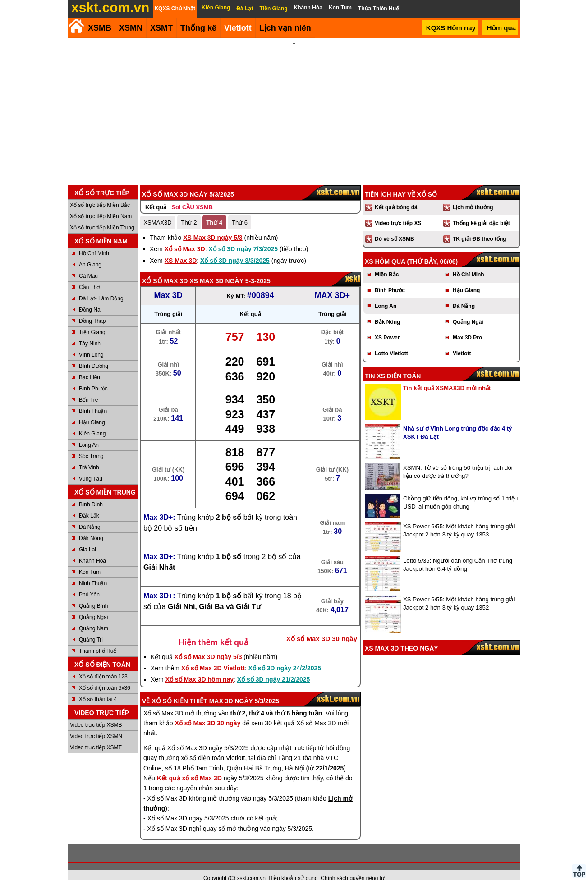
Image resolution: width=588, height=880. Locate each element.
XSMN (131, 28)
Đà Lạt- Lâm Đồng (101, 286)
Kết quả (156, 195)
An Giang (90, 252)
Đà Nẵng (90, 515)
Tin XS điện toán (393, 364)
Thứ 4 (214, 210)
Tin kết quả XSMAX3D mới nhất (447, 376)
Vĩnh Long (91, 343)
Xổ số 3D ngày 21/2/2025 (274, 667)
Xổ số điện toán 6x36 (105, 676)
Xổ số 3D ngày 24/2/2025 (285, 656)
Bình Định (91, 492)
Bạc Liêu (90, 365)
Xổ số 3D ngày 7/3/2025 (243, 237)
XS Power (387, 325)
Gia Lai (87, 537)
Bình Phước (93, 376)
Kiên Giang (92, 422)
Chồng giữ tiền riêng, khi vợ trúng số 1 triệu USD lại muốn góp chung (460, 490)
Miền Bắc (387, 262)
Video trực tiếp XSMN (96, 724)
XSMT (161, 28)
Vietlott (462, 341)
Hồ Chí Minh (94, 241)
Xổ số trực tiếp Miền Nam (101, 204)
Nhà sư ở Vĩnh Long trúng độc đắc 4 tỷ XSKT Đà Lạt (457, 420)
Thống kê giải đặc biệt (481, 211)
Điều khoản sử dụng (293, 866)
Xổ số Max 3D (185, 237)
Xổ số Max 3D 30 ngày (322, 626)
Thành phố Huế (98, 639)
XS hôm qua (385, 249)
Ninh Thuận (93, 571)
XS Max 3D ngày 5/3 (213, 225)
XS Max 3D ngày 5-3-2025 (230, 269)
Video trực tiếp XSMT (96, 735)
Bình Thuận (93, 399)
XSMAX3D (157, 210)
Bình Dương (94, 354)
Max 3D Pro (467, 325)
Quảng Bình (93, 594)
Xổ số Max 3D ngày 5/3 (208, 645)
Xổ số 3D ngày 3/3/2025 (235, 248)
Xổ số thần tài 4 (98, 687)
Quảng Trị (91, 628)
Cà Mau (88, 264)
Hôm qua (501, 28)
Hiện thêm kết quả (214, 630)
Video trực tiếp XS (398, 211)
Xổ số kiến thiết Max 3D (192, 689)
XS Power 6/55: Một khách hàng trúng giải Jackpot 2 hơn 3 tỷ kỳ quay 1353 (459, 518)
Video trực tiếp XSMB (96, 713)
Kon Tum (90, 560)
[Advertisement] (294, 105)
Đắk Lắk (89, 504)
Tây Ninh (90, 331)
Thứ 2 (189, 210)
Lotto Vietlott (391, 341)
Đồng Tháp (92, 309)
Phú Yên (89, 582)
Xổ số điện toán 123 (103, 665)
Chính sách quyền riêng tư (353, 866)
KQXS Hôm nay (451, 28)
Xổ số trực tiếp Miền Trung (102, 215)
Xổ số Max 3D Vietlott (213, 656)
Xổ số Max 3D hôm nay (200, 667)
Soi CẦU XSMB (192, 195)
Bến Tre (88, 388)
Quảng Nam (94, 616)
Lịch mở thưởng (473, 195)
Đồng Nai (90, 298)
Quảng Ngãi (93, 605)
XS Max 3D (181, 248)
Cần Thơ (89, 275)
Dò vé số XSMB (395, 227)
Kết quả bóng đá (396, 195)
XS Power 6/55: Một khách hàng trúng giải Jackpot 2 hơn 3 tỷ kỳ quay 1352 (459, 591)
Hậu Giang (92, 410)
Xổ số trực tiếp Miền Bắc (100, 193)
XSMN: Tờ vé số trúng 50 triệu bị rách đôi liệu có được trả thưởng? (458, 460)
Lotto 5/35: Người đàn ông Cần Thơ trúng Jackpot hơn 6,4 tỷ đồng (458, 552)
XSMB (100, 28)
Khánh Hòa (92, 549)
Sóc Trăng (91, 444)
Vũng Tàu (91, 467)
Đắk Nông (91, 526)
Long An (89, 433)
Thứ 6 (240, 210)
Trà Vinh (89, 455)
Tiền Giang (92, 320)
